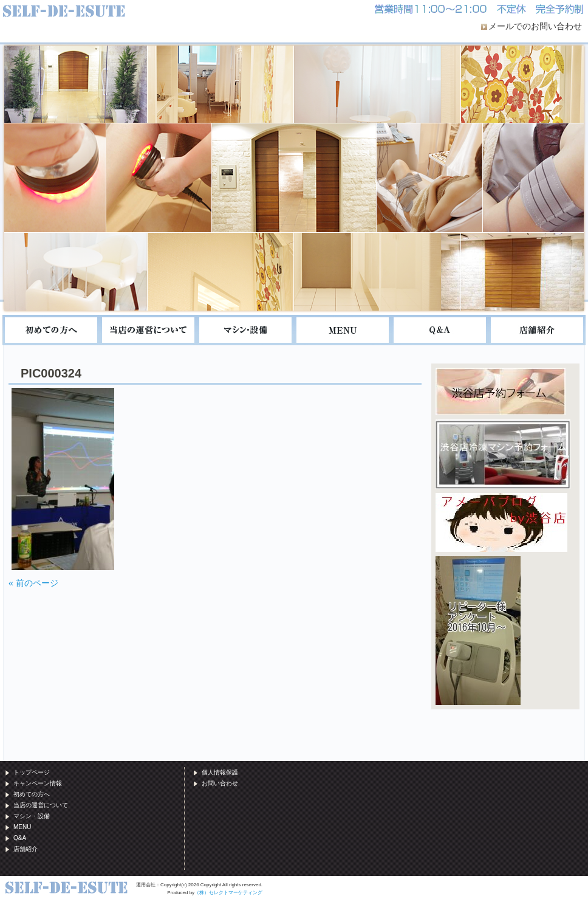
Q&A (440, 330)
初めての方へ (51, 330)
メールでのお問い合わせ (535, 26)
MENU (343, 330)
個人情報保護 (220, 772)
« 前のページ (33, 583)
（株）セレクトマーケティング (228, 893)
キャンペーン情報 (38, 783)
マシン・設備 (245, 330)
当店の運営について (148, 330)
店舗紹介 (537, 330)
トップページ (32, 772)
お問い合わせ (220, 783)
